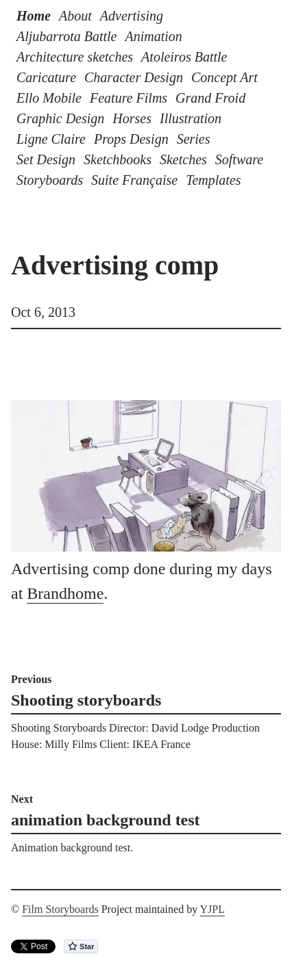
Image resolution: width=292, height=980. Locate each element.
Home (34, 16)
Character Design (134, 77)
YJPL (212, 909)
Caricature (46, 77)
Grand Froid (210, 98)
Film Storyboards (60, 909)
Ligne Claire (51, 139)
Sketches (183, 159)
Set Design (46, 159)
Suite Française (134, 180)
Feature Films (129, 98)
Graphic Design (60, 118)
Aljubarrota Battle (66, 36)
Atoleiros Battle (184, 57)
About (75, 16)
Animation (153, 36)
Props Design (131, 139)
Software (239, 159)
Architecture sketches (75, 57)
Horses (132, 118)
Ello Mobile (49, 98)
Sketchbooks (118, 159)
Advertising (132, 16)
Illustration (191, 118)
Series (194, 139)
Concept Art (224, 77)
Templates (213, 180)
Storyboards (50, 180)
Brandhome (65, 593)
